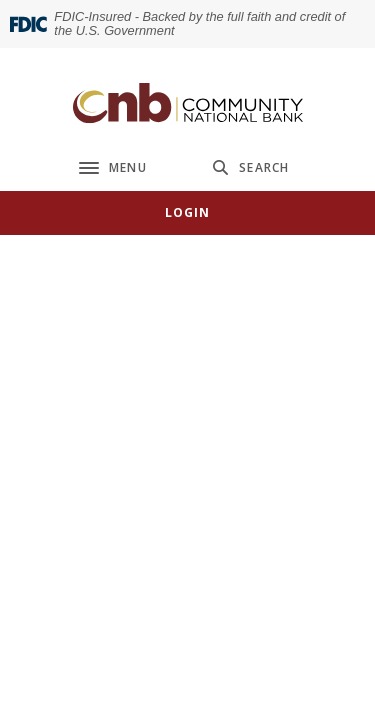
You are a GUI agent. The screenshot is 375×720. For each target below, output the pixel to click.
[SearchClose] (251, 167)
